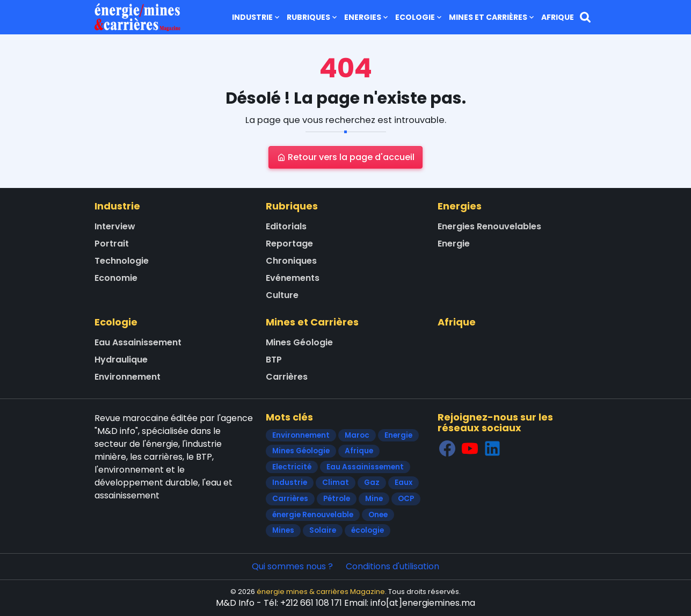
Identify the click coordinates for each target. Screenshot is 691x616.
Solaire (323, 530)
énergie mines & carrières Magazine (321, 592)
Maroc (357, 435)
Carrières (287, 377)
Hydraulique (121, 360)
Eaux (403, 483)
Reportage (289, 244)
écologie (368, 530)
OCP (406, 499)
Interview (115, 226)
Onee (378, 515)
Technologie (122, 261)
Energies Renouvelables (489, 226)
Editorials (286, 226)
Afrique (558, 17)
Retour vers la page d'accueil (346, 157)
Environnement (128, 377)
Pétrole (337, 499)
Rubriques (313, 17)
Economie (116, 278)
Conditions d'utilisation (392, 566)
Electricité (292, 467)
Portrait (112, 244)
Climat (336, 483)
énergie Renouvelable (313, 515)
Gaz (372, 483)
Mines (283, 530)
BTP (274, 360)
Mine (374, 499)
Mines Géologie (299, 342)
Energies (367, 17)
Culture (282, 295)
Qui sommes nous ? (292, 566)
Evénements (293, 278)
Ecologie (419, 17)
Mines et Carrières (492, 17)
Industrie (257, 17)
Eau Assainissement (138, 342)
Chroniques (291, 261)
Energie (454, 244)
